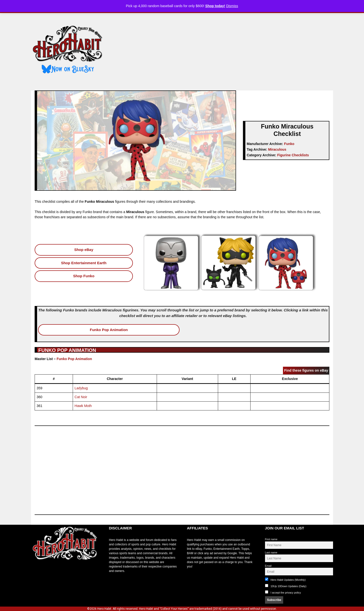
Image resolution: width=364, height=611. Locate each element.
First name (271, 539)
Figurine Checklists (293, 155)
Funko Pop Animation (109, 330)
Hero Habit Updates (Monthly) (285, 579)
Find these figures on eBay (306, 370)
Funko (289, 144)
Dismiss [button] (232, 6)
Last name (271, 553)
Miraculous (277, 149)
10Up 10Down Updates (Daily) (286, 586)
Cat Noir (81, 397)
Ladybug (81, 388)
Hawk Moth (83, 406)
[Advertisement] (222, 50)
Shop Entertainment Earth (84, 263)
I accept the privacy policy (286, 593)
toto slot (36, 572)
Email (268, 566)
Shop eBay (84, 250)
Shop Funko (84, 276)
